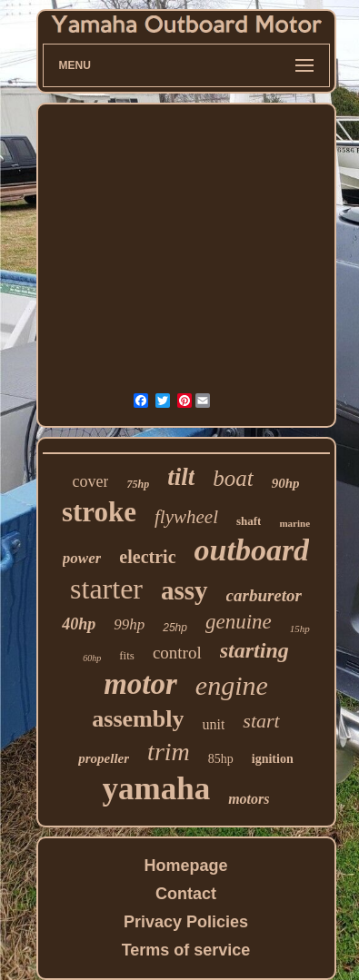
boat (233, 478)
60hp (92, 658)
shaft (249, 521)
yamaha (157, 789)
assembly (138, 719)
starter (106, 589)
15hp (300, 629)
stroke (99, 512)
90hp (286, 483)
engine (232, 685)
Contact (186, 894)
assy (184, 590)
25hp (175, 628)
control (177, 653)
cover (91, 481)
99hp (129, 624)
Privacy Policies (186, 922)
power (82, 558)
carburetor (264, 595)
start (261, 721)
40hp (79, 624)
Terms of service (186, 950)
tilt (181, 477)
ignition (273, 759)
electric (147, 557)
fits (127, 655)
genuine (239, 622)
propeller (104, 758)
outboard (252, 550)
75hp (138, 484)
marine (294, 523)
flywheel (186, 517)
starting (254, 650)
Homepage (185, 866)
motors (249, 799)
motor (140, 684)
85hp (221, 759)
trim (169, 752)
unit (213, 724)
